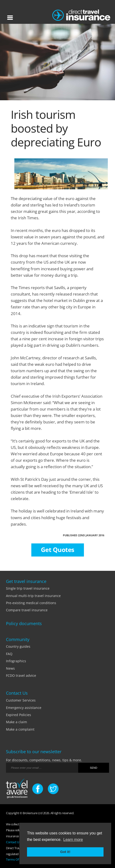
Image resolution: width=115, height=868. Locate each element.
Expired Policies (19, 715)
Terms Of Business (19, 859)
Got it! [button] (65, 852)
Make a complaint (20, 729)
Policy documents (24, 623)
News (10, 668)
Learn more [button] (73, 840)
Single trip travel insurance (28, 588)
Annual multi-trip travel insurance (33, 596)
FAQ (9, 654)
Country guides (18, 646)
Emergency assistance (24, 708)
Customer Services (21, 700)
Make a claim (16, 722)
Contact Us (13, 842)
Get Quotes (58, 550)
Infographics (16, 661)
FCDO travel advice (21, 675)
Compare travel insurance (27, 610)
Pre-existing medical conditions (31, 603)
